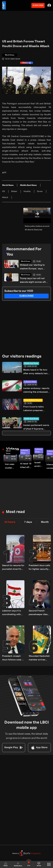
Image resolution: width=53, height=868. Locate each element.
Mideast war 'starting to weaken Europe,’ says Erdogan (32, 267)
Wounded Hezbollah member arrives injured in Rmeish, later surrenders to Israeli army (39, 658)
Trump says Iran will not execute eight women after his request (34, 281)
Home (6, 864)
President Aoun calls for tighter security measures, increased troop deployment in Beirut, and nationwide (40, 568)
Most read (15, 512)
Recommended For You (24, 252)
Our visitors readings (22, 356)
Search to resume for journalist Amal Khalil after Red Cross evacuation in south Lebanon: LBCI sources (13, 568)
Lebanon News (30, 382)
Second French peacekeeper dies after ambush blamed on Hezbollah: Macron (39, 613)
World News (26, 261)
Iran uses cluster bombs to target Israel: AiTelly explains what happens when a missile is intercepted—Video (11, 467)
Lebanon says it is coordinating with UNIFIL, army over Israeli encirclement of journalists (12, 613)
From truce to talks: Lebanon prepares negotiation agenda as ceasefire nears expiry (35, 409)
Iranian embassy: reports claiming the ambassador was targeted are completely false (37, 391)
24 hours (10, 522)
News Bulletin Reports (33, 400)
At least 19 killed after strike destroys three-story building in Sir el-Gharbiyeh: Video (26, 466)
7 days (28, 522)
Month (45, 522)
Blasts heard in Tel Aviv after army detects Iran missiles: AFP (35, 372)
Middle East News (31, 363)
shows (39, 864)
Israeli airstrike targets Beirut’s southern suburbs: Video (39, 465)
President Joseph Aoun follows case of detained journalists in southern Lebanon (13, 658)
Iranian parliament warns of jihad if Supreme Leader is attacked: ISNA (36, 427)
